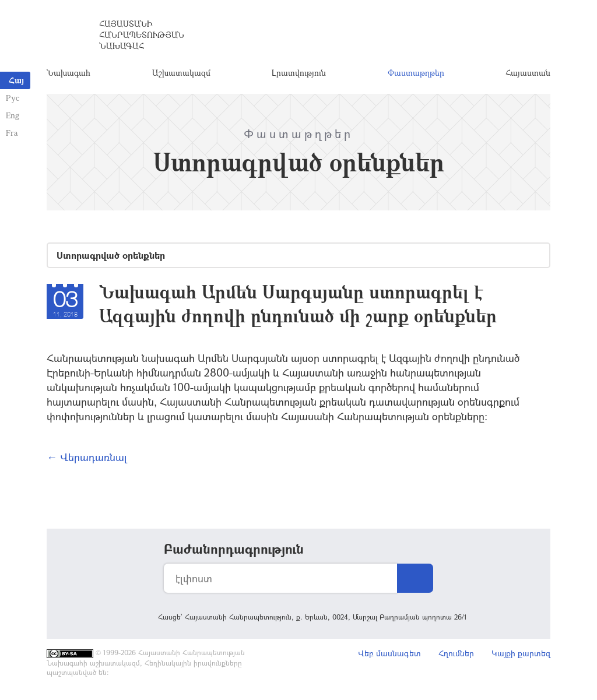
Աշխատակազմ (181, 73)
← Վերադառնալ (87, 457)
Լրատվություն (299, 73)
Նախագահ (69, 73)
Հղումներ (456, 653)
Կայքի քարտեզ (521, 653)
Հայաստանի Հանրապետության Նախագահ (142, 35)
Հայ (16, 80)
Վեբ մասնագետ (389, 653)
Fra (12, 133)
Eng (13, 115)
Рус (13, 98)
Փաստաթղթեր (416, 73)
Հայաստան (528, 73)
